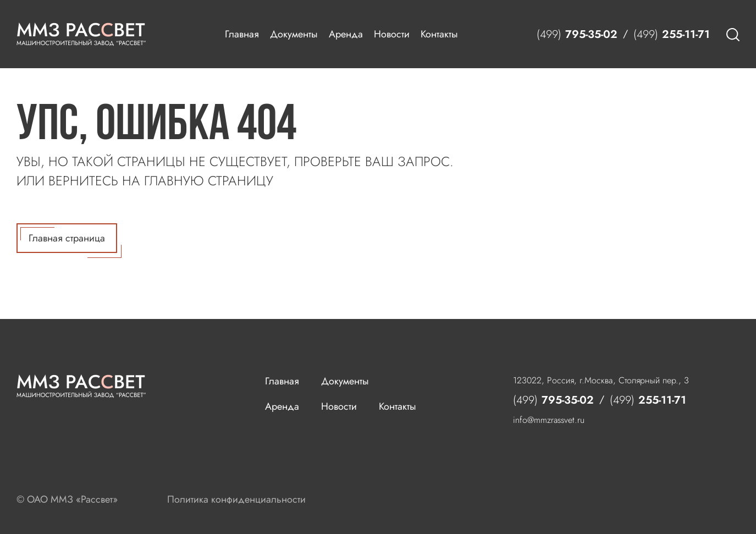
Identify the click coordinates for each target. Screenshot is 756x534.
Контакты (439, 34)
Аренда (346, 34)
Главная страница (69, 240)
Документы (294, 34)
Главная (242, 34)
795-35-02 (577, 34)
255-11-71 (672, 34)
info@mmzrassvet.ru (549, 420)
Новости (392, 34)
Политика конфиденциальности (236, 499)
